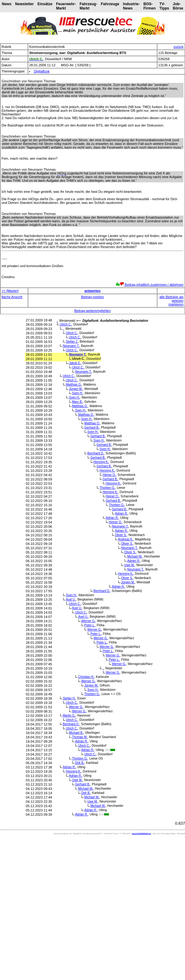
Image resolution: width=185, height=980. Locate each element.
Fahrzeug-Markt (88, 6)
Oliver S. (121, 535)
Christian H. (86, 677)
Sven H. (78, 393)
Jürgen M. (76, 389)
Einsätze (45, 4)
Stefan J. (72, 342)
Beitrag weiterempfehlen (92, 311)
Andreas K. (126, 539)
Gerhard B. (92, 428)
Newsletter (24, 4)
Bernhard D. (96, 453)
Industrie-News (131, 6)
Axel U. (71, 599)
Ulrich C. (66, 324)
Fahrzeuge (110, 4)
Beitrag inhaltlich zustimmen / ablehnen (150, 285)
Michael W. (135, 556)
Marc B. (77, 402)
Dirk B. (80, 763)
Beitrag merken (92, 297)
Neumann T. (71, 346)
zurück (179, 47)
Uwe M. (129, 565)
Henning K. (101, 462)
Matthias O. (74, 385)
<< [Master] (10, 291)
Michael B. (76, 733)
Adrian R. (121, 513)
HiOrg (62, 173)
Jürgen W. (91, 685)
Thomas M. (80, 737)
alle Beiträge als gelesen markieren (172, 301)
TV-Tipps (164, 6)
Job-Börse (178, 6)
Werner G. (88, 621)
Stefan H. (69, 698)
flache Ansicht (12, 297)
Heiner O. (109, 475)
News (7, 4)
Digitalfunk (42, 71)
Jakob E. (75, 363)
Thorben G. (108, 488)
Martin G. (69, 716)
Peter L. (90, 625)
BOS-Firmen (149, 6)
